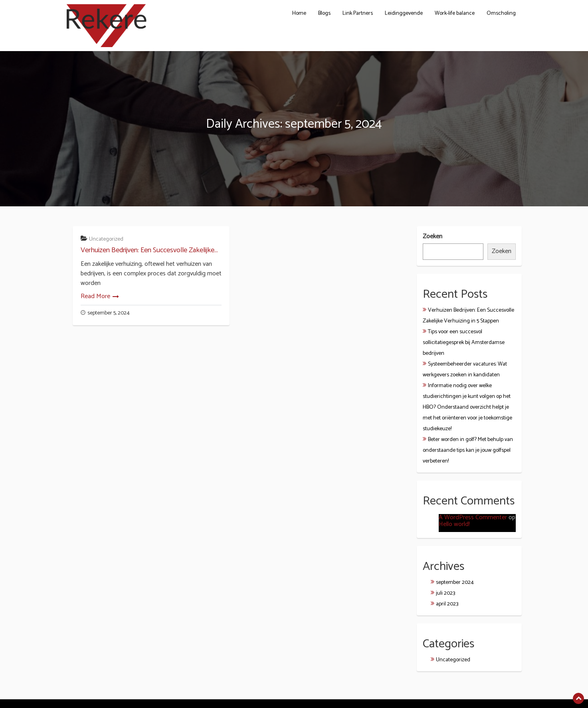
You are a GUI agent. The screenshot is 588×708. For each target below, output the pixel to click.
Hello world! (454, 524)
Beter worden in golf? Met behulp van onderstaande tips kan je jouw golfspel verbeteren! (468, 450)
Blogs (324, 13)
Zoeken (433, 237)
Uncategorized (106, 239)
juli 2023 (445, 593)
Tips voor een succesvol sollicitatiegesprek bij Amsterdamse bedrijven (464, 343)
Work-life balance (455, 13)
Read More (95, 296)
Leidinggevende (404, 13)
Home (299, 13)
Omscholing (501, 13)
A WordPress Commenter (473, 517)
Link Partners (358, 13)
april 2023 (447, 604)
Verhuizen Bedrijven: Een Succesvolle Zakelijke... (149, 250)
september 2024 (455, 582)
